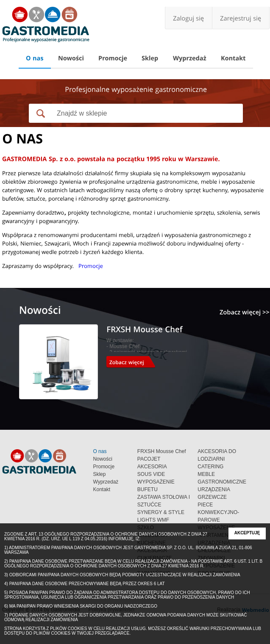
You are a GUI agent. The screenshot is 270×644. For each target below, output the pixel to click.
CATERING (210, 467)
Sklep (99, 474)
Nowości (102, 459)
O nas (100, 451)
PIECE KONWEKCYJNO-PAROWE (218, 512)
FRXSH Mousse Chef (162, 451)
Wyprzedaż (106, 482)
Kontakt (102, 489)
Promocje (104, 467)
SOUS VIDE (151, 474)
